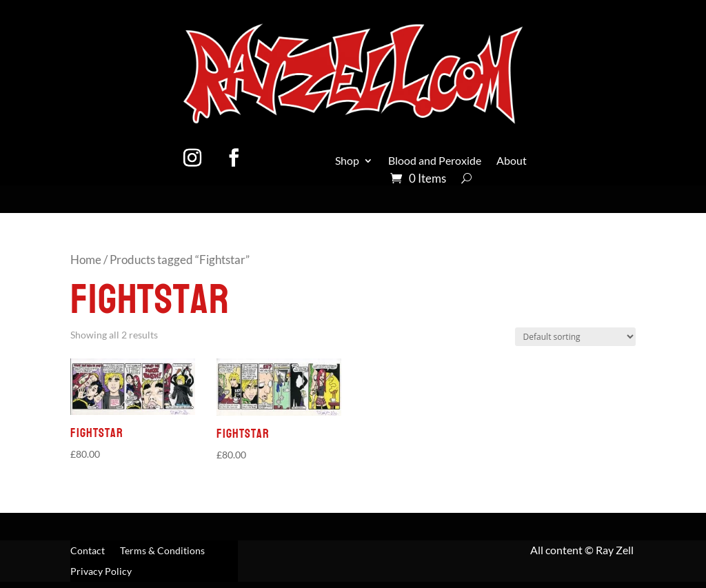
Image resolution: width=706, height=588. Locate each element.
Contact (88, 551)
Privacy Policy (101, 572)
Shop (347, 161)
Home (86, 260)
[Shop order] (575, 337)
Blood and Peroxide (435, 161)
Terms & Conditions (162, 551)
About (512, 161)
